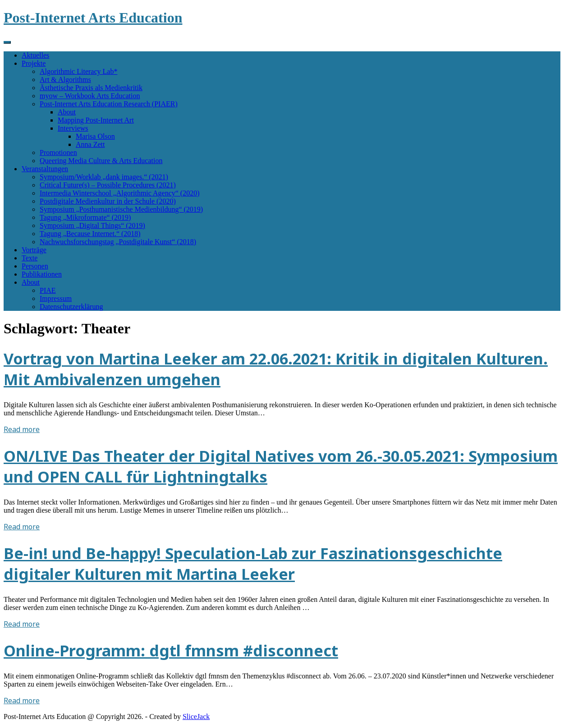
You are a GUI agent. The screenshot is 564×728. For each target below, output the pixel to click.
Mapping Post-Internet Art (96, 120)
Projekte (34, 63)
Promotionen (58, 152)
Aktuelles (35, 55)
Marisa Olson (95, 136)
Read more (22, 429)
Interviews (73, 128)
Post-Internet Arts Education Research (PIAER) (109, 104)
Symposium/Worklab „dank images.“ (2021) (104, 177)
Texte (30, 258)
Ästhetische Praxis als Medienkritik (91, 88)
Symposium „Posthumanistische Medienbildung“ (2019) (121, 209)
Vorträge (34, 250)
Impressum (56, 298)
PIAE (48, 290)
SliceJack (196, 717)
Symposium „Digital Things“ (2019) (92, 225)
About (67, 112)
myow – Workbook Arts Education (90, 96)
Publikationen (42, 274)
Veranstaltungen (45, 169)
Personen (35, 266)
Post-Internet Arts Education (93, 18)
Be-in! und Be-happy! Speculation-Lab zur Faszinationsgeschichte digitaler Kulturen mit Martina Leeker (253, 564)
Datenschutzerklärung (71, 307)
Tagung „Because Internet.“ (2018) (90, 234)
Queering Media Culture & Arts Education (101, 161)
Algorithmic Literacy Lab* (78, 71)
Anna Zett (90, 144)
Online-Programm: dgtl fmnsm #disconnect (171, 651)
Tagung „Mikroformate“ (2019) (85, 217)
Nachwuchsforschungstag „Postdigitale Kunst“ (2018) (118, 242)
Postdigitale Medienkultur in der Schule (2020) (108, 201)
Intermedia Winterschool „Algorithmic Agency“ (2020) (120, 193)
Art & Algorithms (65, 80)
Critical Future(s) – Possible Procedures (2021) (108, 185)
